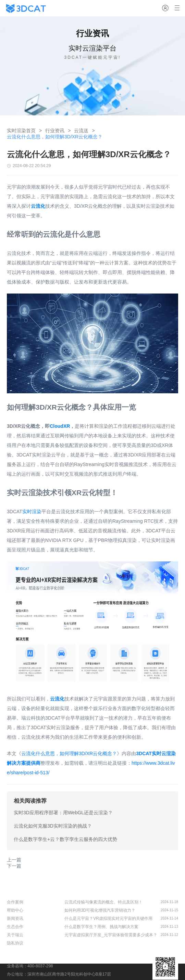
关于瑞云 (15, 935)
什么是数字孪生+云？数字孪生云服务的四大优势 (65, 839)
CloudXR (60, 426)
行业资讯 (55, 131)
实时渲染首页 (21, 131)
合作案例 (15, 902)
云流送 (81, 131)
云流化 (57, 699)
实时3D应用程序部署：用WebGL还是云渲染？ (63, 813)
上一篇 (14, 860)
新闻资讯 (15, 918)
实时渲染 (32, 512)
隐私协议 (15, 943)
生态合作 (15, 927)
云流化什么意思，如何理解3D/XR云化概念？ (69, 753)
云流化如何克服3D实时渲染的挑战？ (53, 826)
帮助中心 (15, 910)
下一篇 (14, 866)
